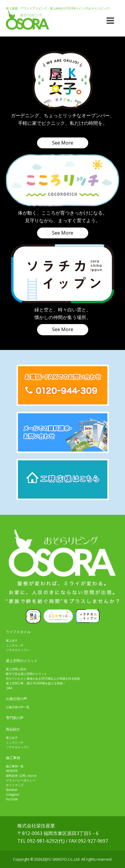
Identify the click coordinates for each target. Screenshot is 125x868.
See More (63, 143)
